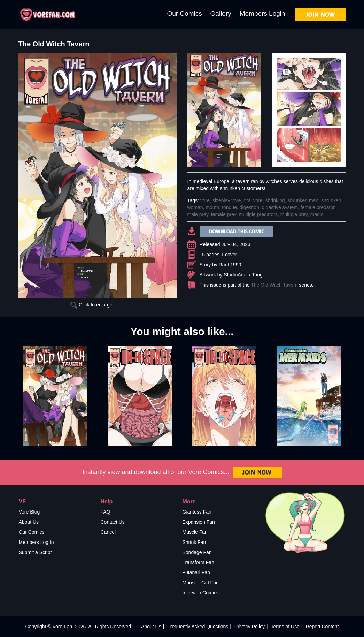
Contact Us (113, 522)
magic (317, 214)
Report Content (322, 627)
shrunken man (303, 200)
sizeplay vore (227, 200)
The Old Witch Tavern (274, 285)
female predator (317, 207)
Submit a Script (35, 552)
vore (205, 200)
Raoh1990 (230, 265)
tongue (229, 207)
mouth (212, 207)
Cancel (108, 532)
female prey (224, 214)
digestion (249, 207)
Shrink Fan (194, 542)
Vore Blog (29, 512)
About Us (29, 522)
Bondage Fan (197, 552)
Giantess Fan (197, 512)
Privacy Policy (250, 627)
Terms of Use (285, 627)
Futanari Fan (196, 572)
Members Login (262, 13)
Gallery (221, 13)
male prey (198, 214)
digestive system (280, 207)
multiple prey (294, 214)
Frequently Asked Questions (198, 627)
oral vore (253, 200)
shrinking (275, 200)
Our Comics (184, 13)
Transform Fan (198, 562)
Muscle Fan (195, 532)
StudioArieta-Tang (243, 275)
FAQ (106, 512)
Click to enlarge (91, 305)
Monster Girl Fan (201, 583)
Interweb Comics (201, 593)
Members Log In (36, 542)
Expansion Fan (199, 522)
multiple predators (258, 214)
